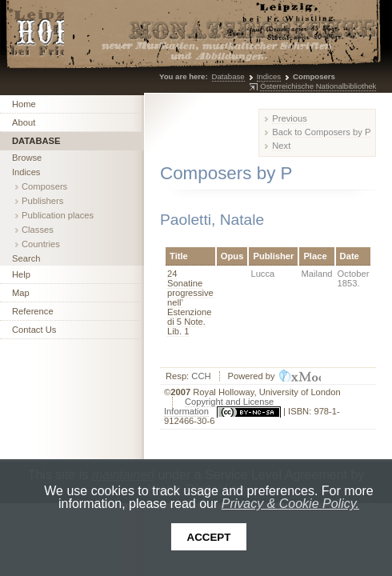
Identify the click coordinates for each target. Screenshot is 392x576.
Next (281, 146)
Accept (209, 537)
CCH (201, 376)
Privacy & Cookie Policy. (290, 504)
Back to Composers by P (321, 132)
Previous (290, 118)
